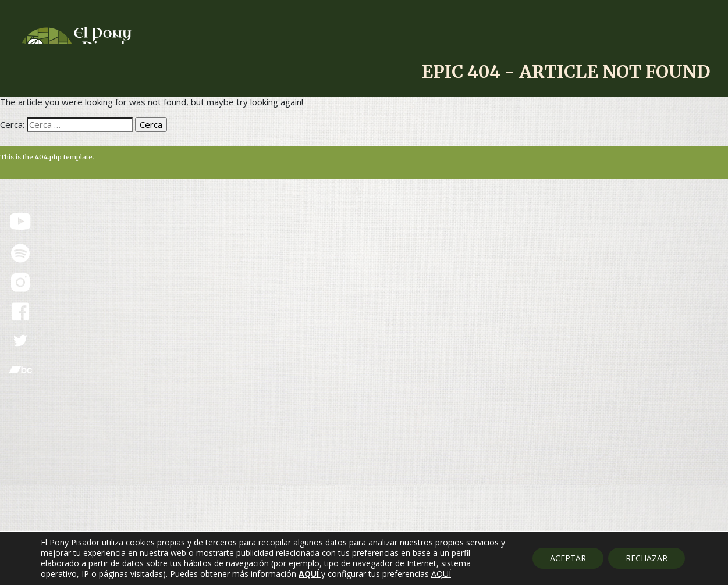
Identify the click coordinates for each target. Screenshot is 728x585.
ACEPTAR (568, 558)
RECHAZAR (647, 558)
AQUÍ (441, 574)
